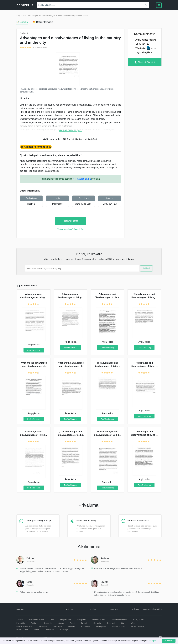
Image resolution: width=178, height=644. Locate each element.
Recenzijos (48, 623)
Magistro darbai (118, 626)
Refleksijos (50, 630)
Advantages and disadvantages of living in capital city (144, 435)
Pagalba (92, 609)
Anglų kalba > (22, 15)
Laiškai (133, 623)
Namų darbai (138, 620)
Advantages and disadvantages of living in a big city (34, 435)
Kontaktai (114, 609)
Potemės (72, 626)
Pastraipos (58, 626)
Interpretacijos (65, 620)
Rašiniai (31, 204)
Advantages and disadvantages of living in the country (144, 366)
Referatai (111, 623)
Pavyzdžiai (21, 623)
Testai (73, 623)
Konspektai (82, 620)
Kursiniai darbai (98, 620)
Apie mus (70, 609)
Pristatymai (43, 626)
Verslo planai (101, 626)
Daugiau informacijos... (70, 130)
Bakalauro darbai (137, 626)
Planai (37, 630)
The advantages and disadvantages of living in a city (107, 366)
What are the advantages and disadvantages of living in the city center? (34, 366)
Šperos (61, 623)
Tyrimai (84, 623)
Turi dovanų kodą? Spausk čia (71, 229)
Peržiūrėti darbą (70, 221)
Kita (122, 623)
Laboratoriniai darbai (119, 620)
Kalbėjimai (85, 626)
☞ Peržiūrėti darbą (82, 179)
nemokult (25, 5)
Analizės (20, 620)
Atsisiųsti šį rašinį (145, 62)
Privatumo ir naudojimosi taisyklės (147, 609)
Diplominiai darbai (37, 620)
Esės (52, 620)
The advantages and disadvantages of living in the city (144, 297)
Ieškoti (146, 268)
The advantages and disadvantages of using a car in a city (107, 435)
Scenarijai (64, 630)
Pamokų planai (22, 630)
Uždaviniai (97, 623)
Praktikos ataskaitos (24, 626)
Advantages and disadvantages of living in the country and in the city (58, 15)
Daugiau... (154, 641)
